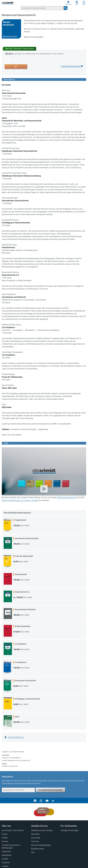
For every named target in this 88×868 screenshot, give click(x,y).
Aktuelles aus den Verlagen (42, 830)
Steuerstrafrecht (21, 574)
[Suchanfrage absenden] (66, 8)
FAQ (33, 852)
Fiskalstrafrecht (20, 520)
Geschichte (6, 852)
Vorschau (35, 841)
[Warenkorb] (68, 3)
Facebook (6, 863)
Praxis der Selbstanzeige (24, 556)
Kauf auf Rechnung (16, 737)
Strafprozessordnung (22, 626)
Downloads (36, 838)
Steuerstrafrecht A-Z (22, 592)
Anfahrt (5, 838)
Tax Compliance (21, 644)
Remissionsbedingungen (41, 845)
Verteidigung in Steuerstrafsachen (27, 699)
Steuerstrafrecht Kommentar (25, 609)
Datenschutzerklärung (66, 498)
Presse (5, 834)
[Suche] (42, 8)
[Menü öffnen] (84, 2)
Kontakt (5, 859)
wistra (17, 717)
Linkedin (5, 866)
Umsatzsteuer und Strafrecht (25, 681)
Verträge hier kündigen (70, 830)
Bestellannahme (38, 849)
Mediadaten (7, 855)
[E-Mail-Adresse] (18, 790)
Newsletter (35, 834)
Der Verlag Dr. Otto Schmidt (13, 830)
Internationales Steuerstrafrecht (27, 538)
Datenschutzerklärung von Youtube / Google (20, 500)
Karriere (5, 841)
